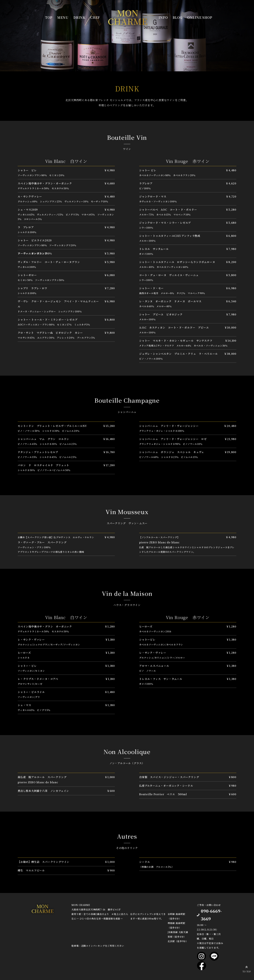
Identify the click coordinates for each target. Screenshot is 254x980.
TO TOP (247, 969)
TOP (49, 17)
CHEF (95, 17)
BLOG (178, 17)
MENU (63, 17)
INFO (163, 17)
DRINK (79, 17)
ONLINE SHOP (200, 17)
